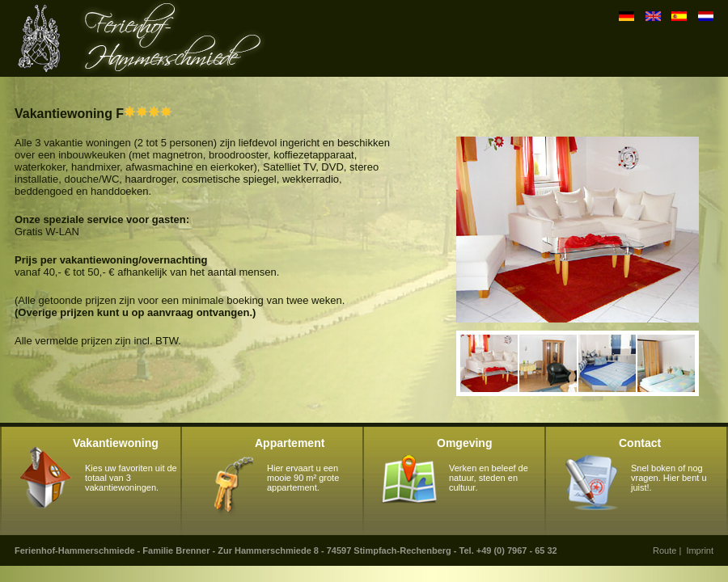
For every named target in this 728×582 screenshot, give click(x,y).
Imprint (700, 550)
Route (665, 550)
